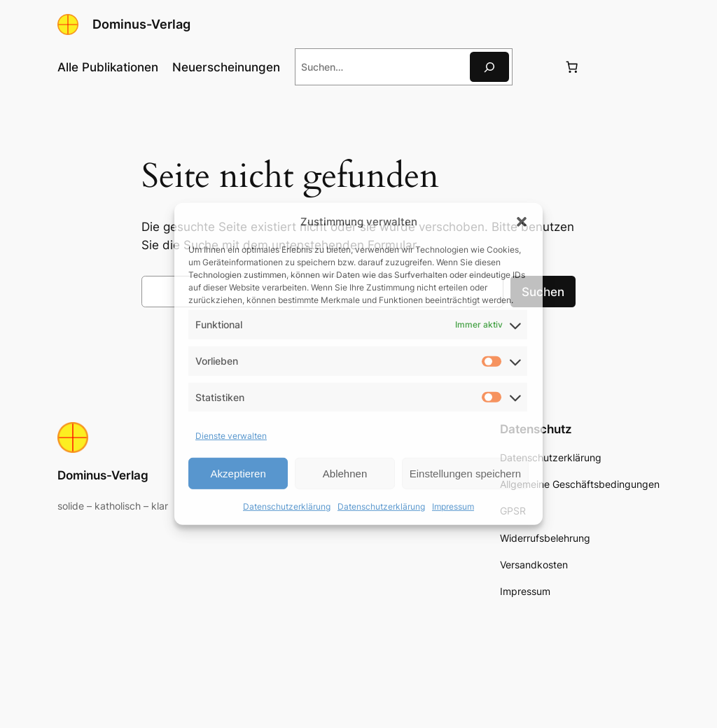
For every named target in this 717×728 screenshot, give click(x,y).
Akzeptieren (238, 474)
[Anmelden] (537, 67)
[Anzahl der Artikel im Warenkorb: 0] (571, 67)
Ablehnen (345, 474)
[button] (522, 221)
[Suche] (489, 67)
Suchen (543, 292)
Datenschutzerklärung (287, 506)
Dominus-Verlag (141, 24)
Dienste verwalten (231, 436)
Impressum (453, 506)
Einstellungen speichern (465, 474)
